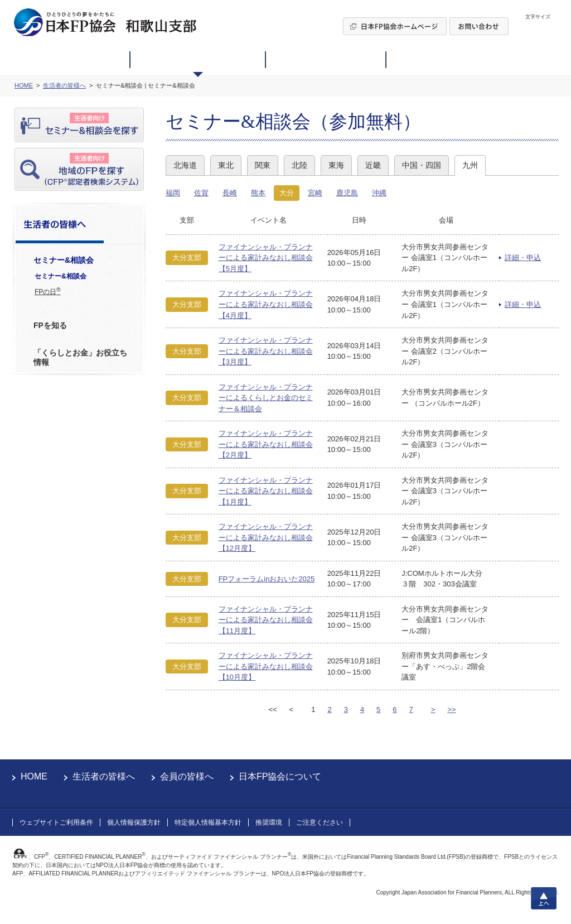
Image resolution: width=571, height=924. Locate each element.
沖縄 (379, 193)
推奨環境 (269, 822)
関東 (263, 165)
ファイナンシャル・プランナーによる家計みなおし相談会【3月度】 (266, 351)
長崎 (230, 193)
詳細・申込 (523, 258)
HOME (34, 776)
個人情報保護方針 (134, 822)
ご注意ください (320, 822)
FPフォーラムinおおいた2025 (267, 579)
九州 (470, 165)
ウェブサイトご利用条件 (56, 822)
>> (451, 709)
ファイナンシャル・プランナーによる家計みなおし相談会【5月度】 (266, 258)
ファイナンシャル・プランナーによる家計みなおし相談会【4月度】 (266, 304)
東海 (336, 165)
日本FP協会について (280, 776)
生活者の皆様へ (104, 776)
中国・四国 (422, 165)
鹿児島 (347, 193)
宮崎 (315, 193)
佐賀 (201, 193)
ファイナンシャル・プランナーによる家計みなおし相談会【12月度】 (266, 537)
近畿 (373, 165)
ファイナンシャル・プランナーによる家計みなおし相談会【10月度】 (266, 666)
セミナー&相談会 (61, 276)
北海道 (185, 165)
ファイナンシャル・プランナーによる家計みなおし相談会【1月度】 (266, 491)
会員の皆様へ (187, 776)
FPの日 (48, 291)
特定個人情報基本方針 (208, 822)
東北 (226, 165)
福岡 (173, 193)
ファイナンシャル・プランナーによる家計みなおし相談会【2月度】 (266, 444)
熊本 (258, 193)
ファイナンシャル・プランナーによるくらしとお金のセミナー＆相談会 (266, 398)
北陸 (299, 165)
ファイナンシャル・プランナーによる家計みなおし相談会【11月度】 (266, 620)
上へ (544, 898)
